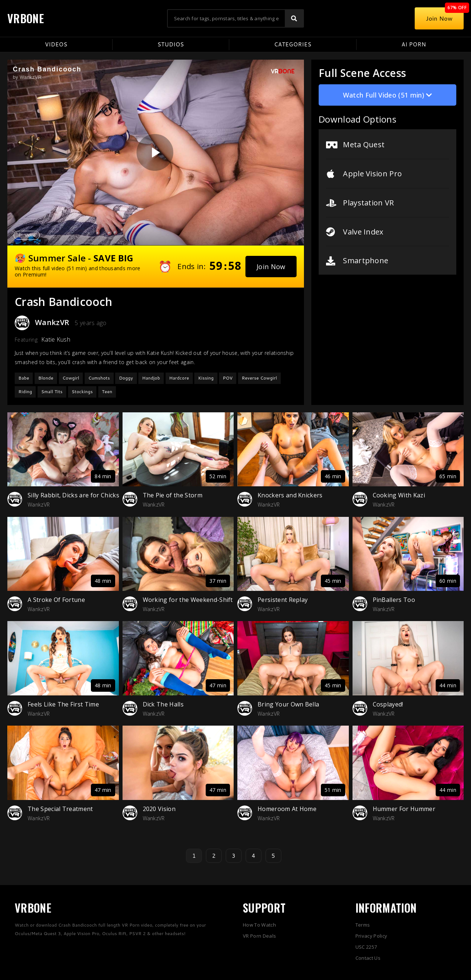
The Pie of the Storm (173, 495)
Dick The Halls (163, 704)
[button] (271, 267)
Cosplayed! (388, 704)
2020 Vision (159, 809)
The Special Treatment (60, 809)
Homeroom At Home (287, 809)
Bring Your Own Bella (288, 704)
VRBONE (26, 18)
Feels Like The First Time (63, 704)
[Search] (294, 18)
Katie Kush (56, 339)
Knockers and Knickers (290, 495)
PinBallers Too (394, 600)
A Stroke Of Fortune (56, 600)
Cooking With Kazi (399, 495)
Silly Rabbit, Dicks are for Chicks (73, 495)
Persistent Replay (283, 600)
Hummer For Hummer (404, 809)
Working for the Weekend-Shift (188, 600)
